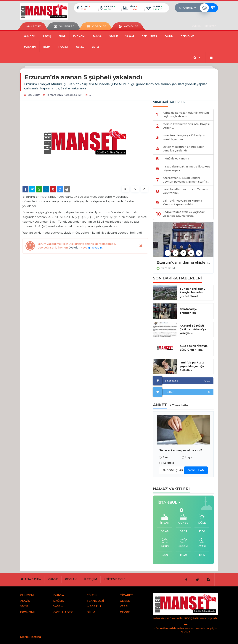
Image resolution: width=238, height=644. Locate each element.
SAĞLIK (114, 36)
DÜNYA (97, 36)
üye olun (74, 248)
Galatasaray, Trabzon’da (188, 311)
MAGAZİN (30, 47)
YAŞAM (130, 36)
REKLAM (71, 579)
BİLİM (47, 47)
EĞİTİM (169, 36)
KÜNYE (53, 579)
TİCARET (63, 47)
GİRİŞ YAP (210, 26)
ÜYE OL (196, 26)
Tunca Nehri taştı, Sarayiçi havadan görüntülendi (192, 292)
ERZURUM (168, 268)
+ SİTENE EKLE (115, 579)
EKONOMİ (79, 36)
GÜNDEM (30, 36)
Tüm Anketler (180, 405)
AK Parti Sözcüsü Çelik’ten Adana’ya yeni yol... (193, 329)
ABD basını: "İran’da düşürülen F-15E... (194, 348)
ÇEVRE (125, 612)
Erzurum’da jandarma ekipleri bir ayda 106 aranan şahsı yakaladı (183, 262)
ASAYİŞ (47, 36)
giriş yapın (95, 248)
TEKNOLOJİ (188, 36)
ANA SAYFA (34, 26)
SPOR (62, 36)
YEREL (96, 47)
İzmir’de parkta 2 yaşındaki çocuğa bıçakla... (192, 366)
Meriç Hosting (31, 637)
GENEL (80, 47)
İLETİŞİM (91, 579)
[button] (188, 8)
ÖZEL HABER (149, 36)
